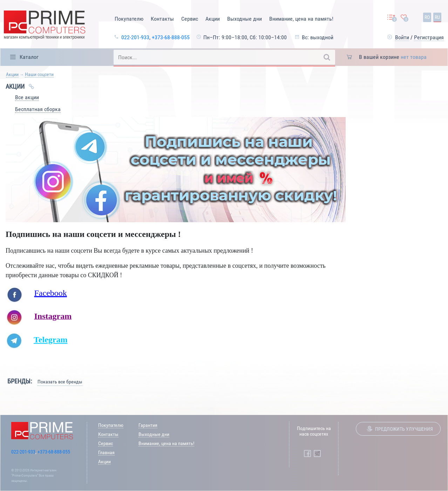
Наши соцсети (39, 74)
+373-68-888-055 (171, 37)
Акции (213, 19)
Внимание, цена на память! (301, 19)
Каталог (29, 57)
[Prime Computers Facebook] (307, 454)
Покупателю (129, 19)
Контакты (162, 19)
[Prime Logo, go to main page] (45, 26)
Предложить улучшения (404, 429)
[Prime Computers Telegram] (317, 454)
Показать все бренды (60, 382)
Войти (402, 37)
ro (427, 17)
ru (437, 17)
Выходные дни (245, 19)
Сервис (190, 19)
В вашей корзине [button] (393, 57)
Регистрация (429, 37)
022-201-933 (135, 37)
